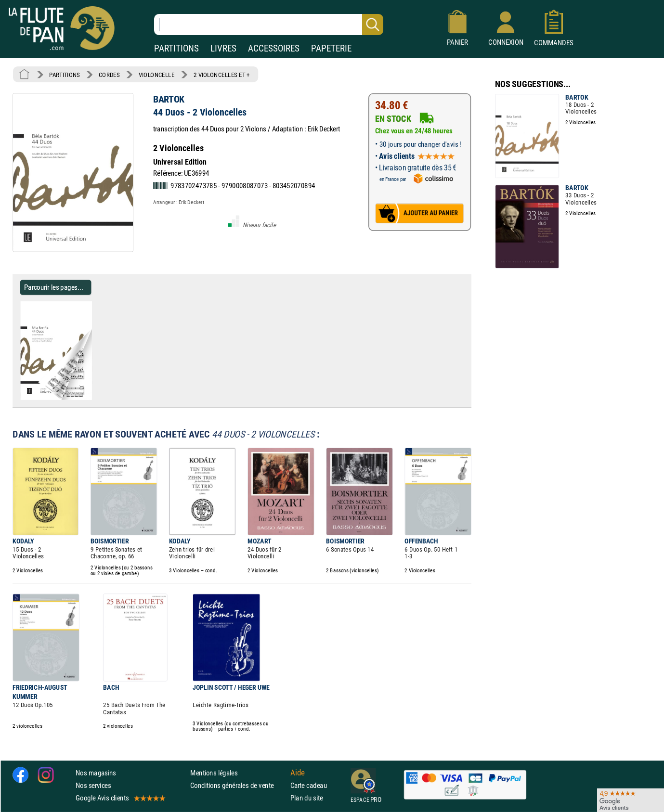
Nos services (93, 785)
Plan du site (307, 798)
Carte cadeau (309, 785)
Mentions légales (214, 773)
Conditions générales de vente (238, 785)
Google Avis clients (120, 798)
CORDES (109, 75)
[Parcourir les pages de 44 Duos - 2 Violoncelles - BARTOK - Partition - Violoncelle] (96, 398)
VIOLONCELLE (157, 75)
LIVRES (223, 48)
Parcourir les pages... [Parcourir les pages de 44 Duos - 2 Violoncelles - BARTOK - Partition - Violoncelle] (54, 287)
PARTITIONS (176, 48)
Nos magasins (96, 773)
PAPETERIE (331, 48)
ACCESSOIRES (274, 48)
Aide (298, 773)
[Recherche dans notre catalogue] (269, 25)
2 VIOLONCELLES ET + (222, 75)
